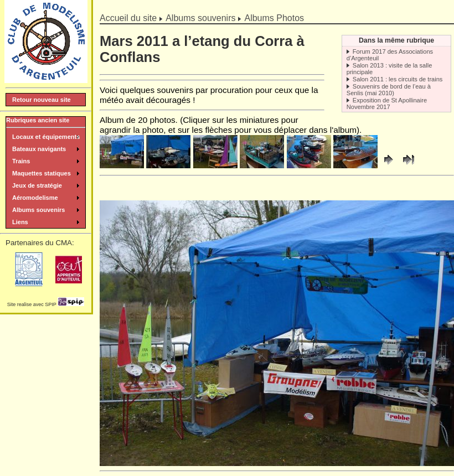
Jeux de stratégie (37, 185)
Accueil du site (128, 18)
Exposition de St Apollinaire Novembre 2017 (387, 104)
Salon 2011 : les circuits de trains (398, 79)
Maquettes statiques (42, 173)
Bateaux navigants (39, 149)
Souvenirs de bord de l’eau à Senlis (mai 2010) (389, 90)
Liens (20, 222)
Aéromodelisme (35, 198)
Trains (21, 161)
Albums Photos (274, 18)
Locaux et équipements (46, 137)
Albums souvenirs (200, 18)
